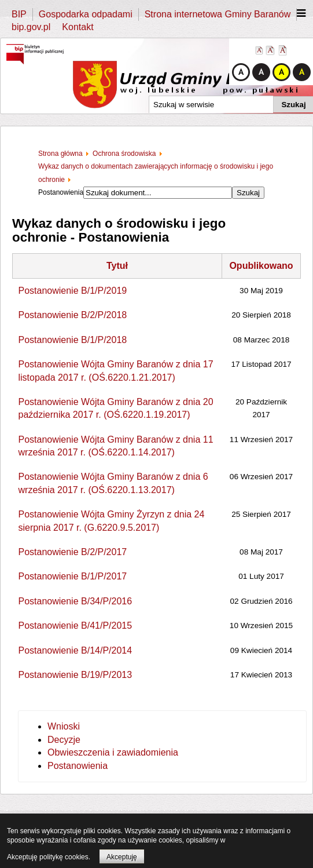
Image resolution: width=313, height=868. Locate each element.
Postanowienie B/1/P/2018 (73, 340)
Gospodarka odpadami (86, 14)
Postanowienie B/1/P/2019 (73, 291)
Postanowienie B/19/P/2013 (76, 675)
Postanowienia (78, 766)
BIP (19, 14)
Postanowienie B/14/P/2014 (76, 650)
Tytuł (117, 266)
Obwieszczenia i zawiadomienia (113, 752)
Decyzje (64, 740)
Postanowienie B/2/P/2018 (73, 315)
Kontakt (78, 27)
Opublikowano (261, 266)
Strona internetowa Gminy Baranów (218, 14)
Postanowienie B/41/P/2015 (76, 626)
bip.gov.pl (31, 27)
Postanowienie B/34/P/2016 (76, 601)
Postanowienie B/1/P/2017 (73, 576)
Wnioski (64, 726)
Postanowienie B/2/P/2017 (73, 552)
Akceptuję (122, 857)
